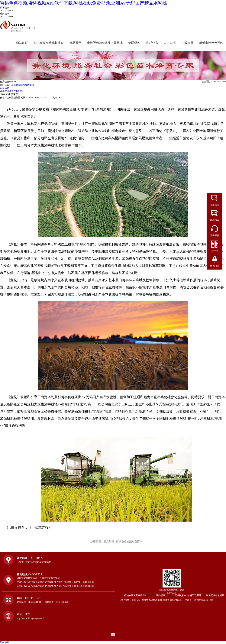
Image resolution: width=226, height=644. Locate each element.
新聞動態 (134, 43)
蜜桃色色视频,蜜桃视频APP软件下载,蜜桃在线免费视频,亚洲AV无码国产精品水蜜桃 (83, 3)
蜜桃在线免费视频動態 (11, 91)
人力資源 (170, 43)
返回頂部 (215, 266)
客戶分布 (152, 43)
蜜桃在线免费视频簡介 (49, 43)
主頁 (14, 85)
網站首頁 (22, 43)
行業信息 (29, 85)
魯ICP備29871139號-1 (182, 600)
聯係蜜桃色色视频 (211, 43)
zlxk (212, 600)
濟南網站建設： (202, 600)
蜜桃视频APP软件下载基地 (105, 43)
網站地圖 (5, 642)
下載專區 (187, 43)
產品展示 (75, 43)
